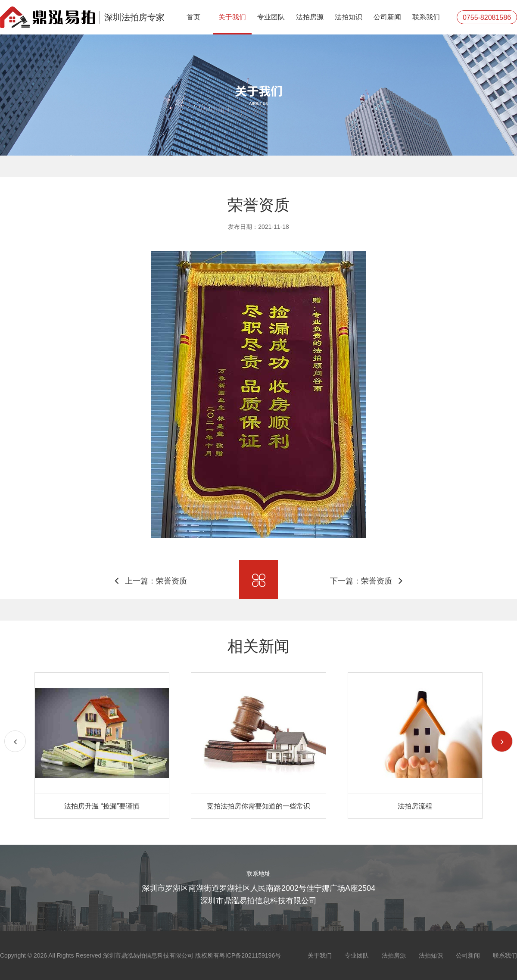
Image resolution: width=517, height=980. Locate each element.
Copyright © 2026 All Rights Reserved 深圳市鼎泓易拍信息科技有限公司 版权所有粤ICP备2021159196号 (140, 955)
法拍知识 (349, 17)
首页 (193, 17)
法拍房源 (310, 17)
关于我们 (232, 17)
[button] (502, 741)
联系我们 (426, 17)
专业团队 (271, 17)
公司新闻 (387, 17)
